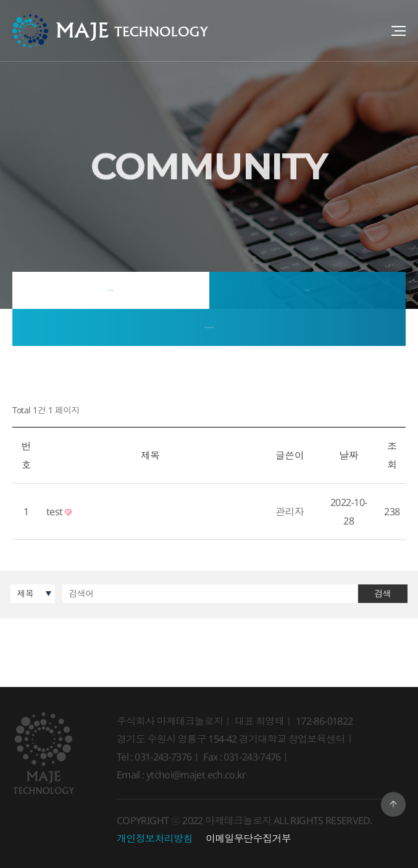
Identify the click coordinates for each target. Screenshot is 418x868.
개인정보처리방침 (155, 838)
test (59, 512)
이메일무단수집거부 (248, 838)
